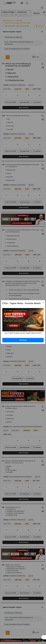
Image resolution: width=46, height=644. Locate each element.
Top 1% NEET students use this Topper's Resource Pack (23, 333)
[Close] (43, 303)
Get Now (23, 340)
